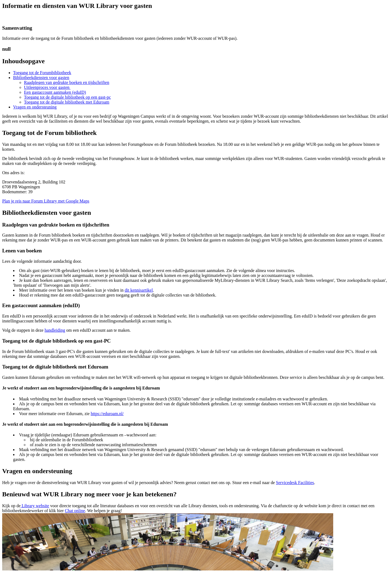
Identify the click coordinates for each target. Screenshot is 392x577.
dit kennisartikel (139, 290)
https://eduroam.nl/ (107, 414)
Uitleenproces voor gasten (47, 87)
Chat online (75, 511)
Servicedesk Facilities (295, 483)
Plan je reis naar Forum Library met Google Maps (46, 201)
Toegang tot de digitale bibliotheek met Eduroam (67, 102)
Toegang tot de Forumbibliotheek (42, 73)
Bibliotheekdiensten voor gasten (41, 78)
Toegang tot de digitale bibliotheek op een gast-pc (67, 97)
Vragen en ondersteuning (35, 107)
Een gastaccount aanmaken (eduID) (55, 92)
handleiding (55, 330)
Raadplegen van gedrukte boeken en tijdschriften (67, 82)
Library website (35, 506)
